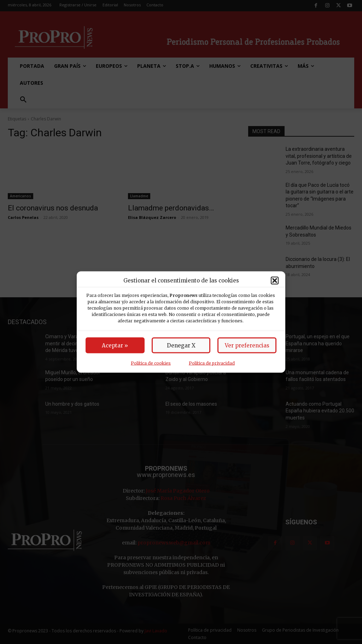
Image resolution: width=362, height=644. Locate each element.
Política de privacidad (212, 363)
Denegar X (181, 345)
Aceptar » (115, 345)
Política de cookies (151, 363)
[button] (275, 280)
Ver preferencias (247, 345)
